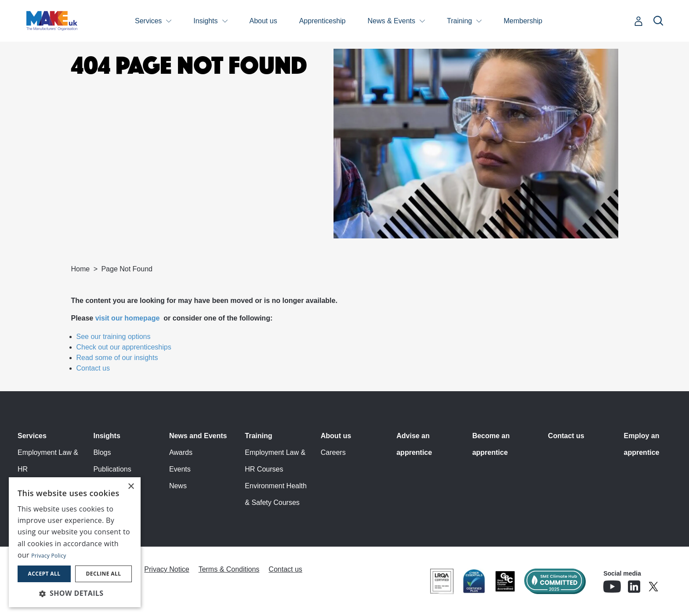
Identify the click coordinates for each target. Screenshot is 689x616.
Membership (523, 21)
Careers (333, 452)
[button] (75, 593)
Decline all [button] (104, 574)
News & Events (392, 21)
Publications (112, 469)
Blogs (102, 452)
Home (81, 269)
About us (263, 21)
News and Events (198, 436)
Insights (205, 21)
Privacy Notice (167, 569)
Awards (181, 452)
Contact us (93, 368)
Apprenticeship (323, 21)
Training (459, 21)
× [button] (131, 487)
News (178, 486)
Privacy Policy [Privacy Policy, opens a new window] (49, 556)
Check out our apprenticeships (124, 347)
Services (148, 21)
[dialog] (75, 542)
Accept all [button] (44, 574)
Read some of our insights (117, 358)
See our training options (114, 337)
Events (180, 469)
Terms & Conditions (229, 569)
